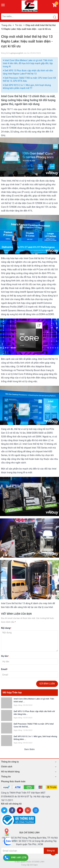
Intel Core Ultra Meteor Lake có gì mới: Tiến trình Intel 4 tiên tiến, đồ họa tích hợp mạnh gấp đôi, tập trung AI (28, 63)
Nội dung (6, 628)
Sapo (35, 865)
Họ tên (5, 656)
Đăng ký (51, 851)
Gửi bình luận (47, 684)
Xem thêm (30, 749)
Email (4, 669)
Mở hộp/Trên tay (12, 693)
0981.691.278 (19, 857)
